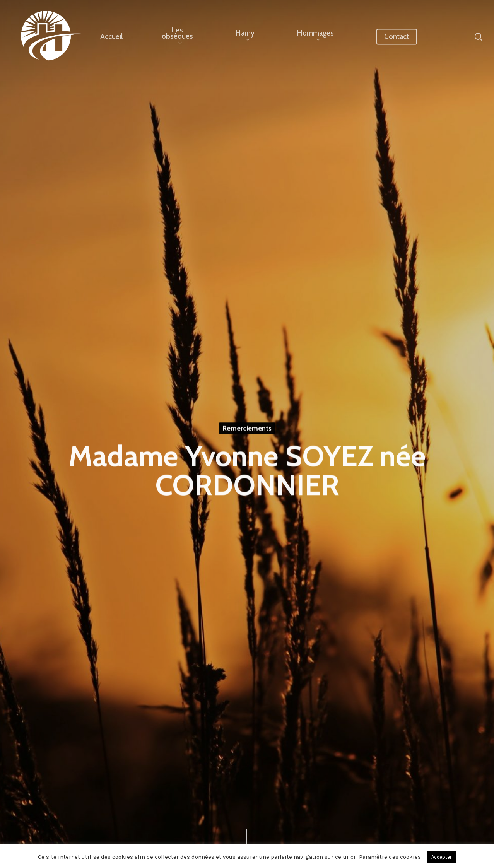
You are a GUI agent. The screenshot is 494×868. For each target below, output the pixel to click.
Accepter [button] (441, 857)
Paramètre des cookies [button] (390, 857)
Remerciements (247, 429)
